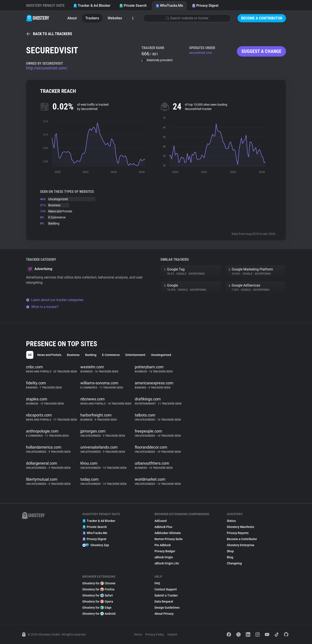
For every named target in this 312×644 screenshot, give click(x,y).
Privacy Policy (155, 634)
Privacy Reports (238, 533)
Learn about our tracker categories (55, 300)
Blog (230, 557)
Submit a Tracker (166, 595)
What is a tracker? (42, 307)
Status (231, 521)
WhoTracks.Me (169, 6)
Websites (115, 18)
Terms (138, 634)
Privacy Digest (205, 6)
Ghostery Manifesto (240, 527)
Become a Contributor (262, 18)
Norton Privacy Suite (169, 539)
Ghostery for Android (99, 614)
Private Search (133, 6)
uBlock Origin (164, 557)
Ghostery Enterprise (241, 545)
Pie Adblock (163, 545)
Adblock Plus (163, 527)
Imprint (172, 634)
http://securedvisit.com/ (47, 68)
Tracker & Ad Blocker (92, 6)
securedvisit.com (201, 53)
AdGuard (161, 521)
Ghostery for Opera (98, 601)
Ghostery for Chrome (99, 583)
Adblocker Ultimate (168, 533)
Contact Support (166, 589)
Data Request (164, 601)
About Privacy (164, 614)
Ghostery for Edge (97, 608)
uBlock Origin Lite (167, 563)
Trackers (92, 18)
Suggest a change (261, 51)
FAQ (157, 583)
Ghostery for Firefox (98, 589)
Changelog (234, 563)
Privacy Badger (165, 551)
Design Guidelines (167, 608)
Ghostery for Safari (98, 595)
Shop (230, 551)
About (72, 18)
